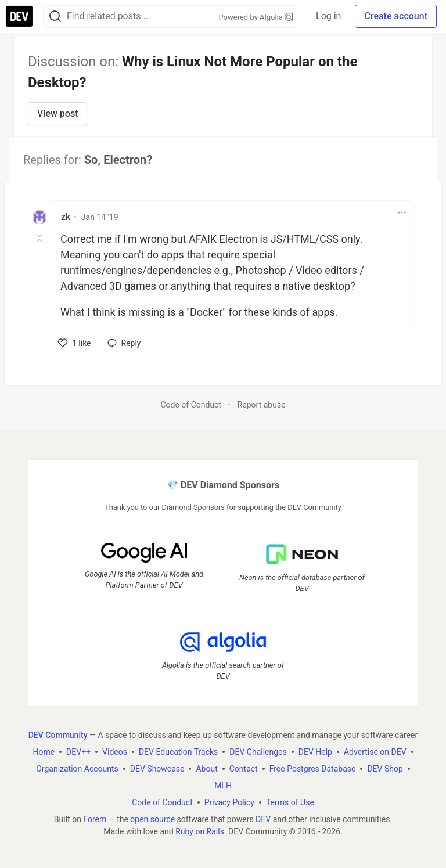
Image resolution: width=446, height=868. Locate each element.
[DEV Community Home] (19, 16)
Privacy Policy (229, 802)
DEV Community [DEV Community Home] (58, 735)
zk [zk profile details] (66, 217)
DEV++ (78, 752)
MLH (223, 786)
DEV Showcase (157, 769)
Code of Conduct (191, 405)
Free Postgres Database (313, 769)
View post (57, 114)
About (206, 769)
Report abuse (262, 405)
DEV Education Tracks (178, 752)
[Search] (55, 17)
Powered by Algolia (256, 17)
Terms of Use (290, 802)
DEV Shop (385, 769)
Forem (95, 819)
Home (44, 752)
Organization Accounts (77, 769)
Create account (396, 16)
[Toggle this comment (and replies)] (40, 238)
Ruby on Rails (200, 831)
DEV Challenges (258, 752)
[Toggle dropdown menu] (402, 213)
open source (152, 819)
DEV (263, 819)
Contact (244, 769)
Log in (328, 16)
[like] (75, 343)
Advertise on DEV (375, 752)
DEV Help (315, 752)
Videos (115, 752)
